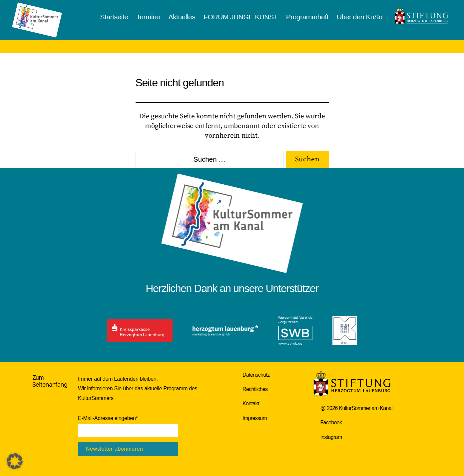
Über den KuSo (360, 17)
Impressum (255, 418)
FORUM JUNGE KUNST (241, 17)
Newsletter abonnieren (114, 449)
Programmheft (307, 17)
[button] (15, 461)
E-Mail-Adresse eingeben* (108, 418)
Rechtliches (255, 389)
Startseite (114, 17)
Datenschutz (256, 375)
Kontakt (251, 403)
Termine (148, 17)
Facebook (331, 422)
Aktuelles (182, 17)
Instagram (331, 437)
